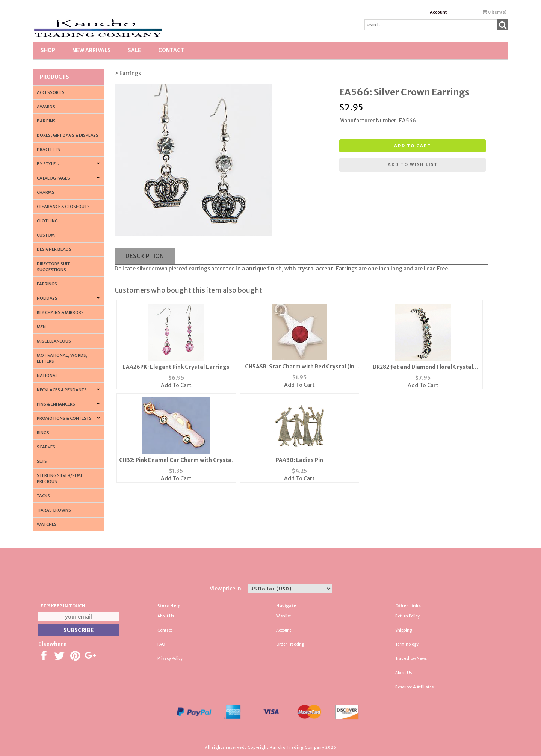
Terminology (407, 644)
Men (41, 327)
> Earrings (128, 73)
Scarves (46, 447)
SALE (134, 50)
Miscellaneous (54, 341)
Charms (46, 192)
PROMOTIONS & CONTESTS (64, 418)
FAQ (161, 644)
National (47, 376)
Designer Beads (54, 249)
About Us (166, 616)
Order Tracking (290, 644)
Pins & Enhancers (56, 404)
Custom (46, 235)
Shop (48, 50)
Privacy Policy (170, 659)
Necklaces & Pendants (62, 390)
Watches (47, 524)
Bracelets (48, 149)
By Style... (48, 164)
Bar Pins (46, 121)
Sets (42, 461)
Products (54, 77)
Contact (171, 50)
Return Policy (407, 616)
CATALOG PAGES (53, 178)
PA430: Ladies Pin (299, 460)
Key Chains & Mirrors (60, 312)
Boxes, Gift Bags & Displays (68, 135)
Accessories (51, 92)
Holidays (47, 298)
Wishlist (283, 616)
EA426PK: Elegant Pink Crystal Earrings (176, 367)
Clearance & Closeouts (63, 207)
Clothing (47, 221)
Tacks (43, 496)
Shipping (403, 630)
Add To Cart (176, 385)
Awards (46, 107)
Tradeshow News (411, 659)
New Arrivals (91, 50)
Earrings (47, 284)
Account (438, 12)
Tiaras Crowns (54, 510)
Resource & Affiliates (414, 687)
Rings (43, 433)
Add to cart (413, 146)
